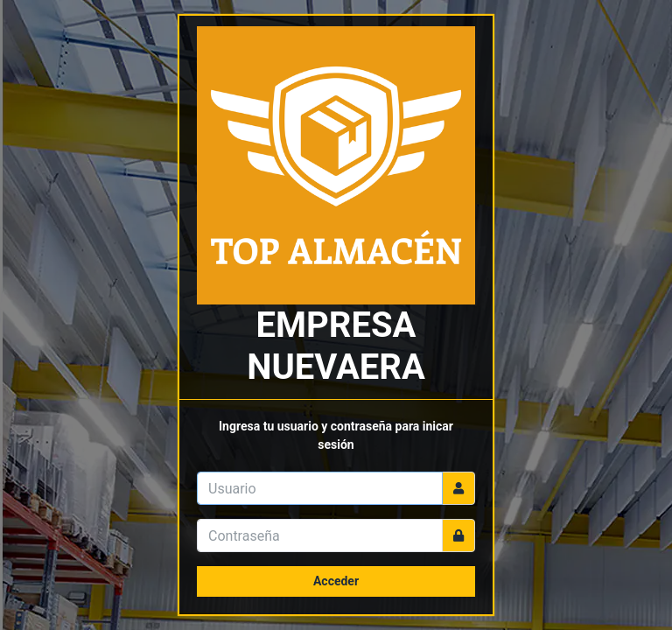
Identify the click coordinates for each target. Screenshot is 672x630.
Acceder (336, 581)
